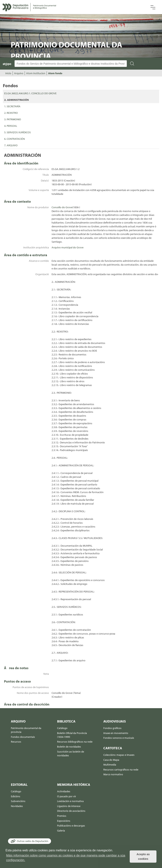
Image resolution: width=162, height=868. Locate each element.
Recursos (16, 742)
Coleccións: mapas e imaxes (119, 755)
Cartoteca (113, 748)
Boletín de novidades (69, 747)
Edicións (16, 796)
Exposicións (64, 821)
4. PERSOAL (11, 126)
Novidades (17, 806)
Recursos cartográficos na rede (121, 770)
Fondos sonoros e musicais (119, 738)
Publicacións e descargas (71, 826)
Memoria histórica (74, 785)
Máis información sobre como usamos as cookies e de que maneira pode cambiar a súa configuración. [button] (66, 858)
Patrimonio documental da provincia (26, 730)
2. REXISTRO (11, 113)
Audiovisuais (115, 721)
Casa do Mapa (111, 760)
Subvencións (18, 801)
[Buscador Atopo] (71, 64)
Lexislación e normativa (70, 801)
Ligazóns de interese (69, 806)
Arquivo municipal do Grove (68, 247)
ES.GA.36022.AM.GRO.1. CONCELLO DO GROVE (30, 93)
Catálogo (62, 728)
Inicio (8, 73)
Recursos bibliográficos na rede (75, 742)
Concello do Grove (62, 207)
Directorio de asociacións (71, 811)
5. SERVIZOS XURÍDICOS (17, 132)
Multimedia (110, 765)
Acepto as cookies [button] (143, 857)
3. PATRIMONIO (13, 119)
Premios (62, 816)
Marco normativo (113, 774)
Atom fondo (55, 73)
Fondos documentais (23, 737)
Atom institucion (36, 73)
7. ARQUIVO (11, 145)
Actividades (64, 791)
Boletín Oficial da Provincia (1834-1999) (72, 735)
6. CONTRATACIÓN (15, 139)
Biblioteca (66, 721)
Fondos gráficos (112, 728)
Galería (61, 831)
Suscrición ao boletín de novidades (71, 753)
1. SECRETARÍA (12, 106)
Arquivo (19, 73)
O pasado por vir (67, 796)
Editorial (19, 785)
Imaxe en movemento (116, 733)
